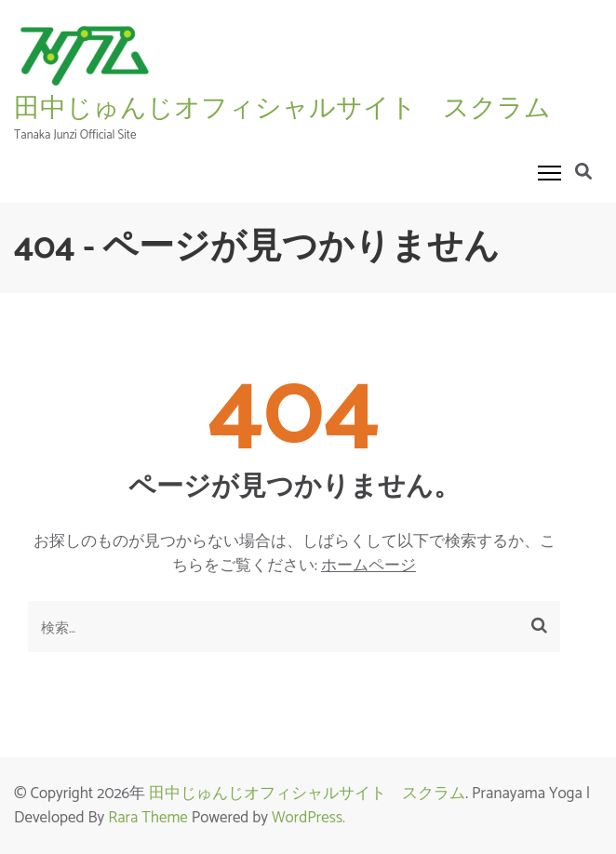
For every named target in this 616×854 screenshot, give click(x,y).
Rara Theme (148, 818)
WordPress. (308, 818)
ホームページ (368, 566)
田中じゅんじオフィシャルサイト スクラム (282, 108)
